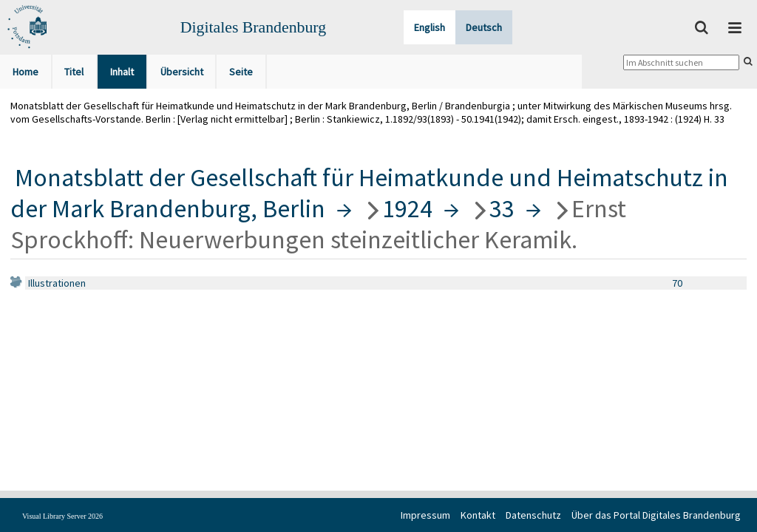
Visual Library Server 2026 (62, 516)
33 (502, 208)
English (430, 27)
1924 (407, 208)
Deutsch (484, 27)
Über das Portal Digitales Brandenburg (656, 515)
